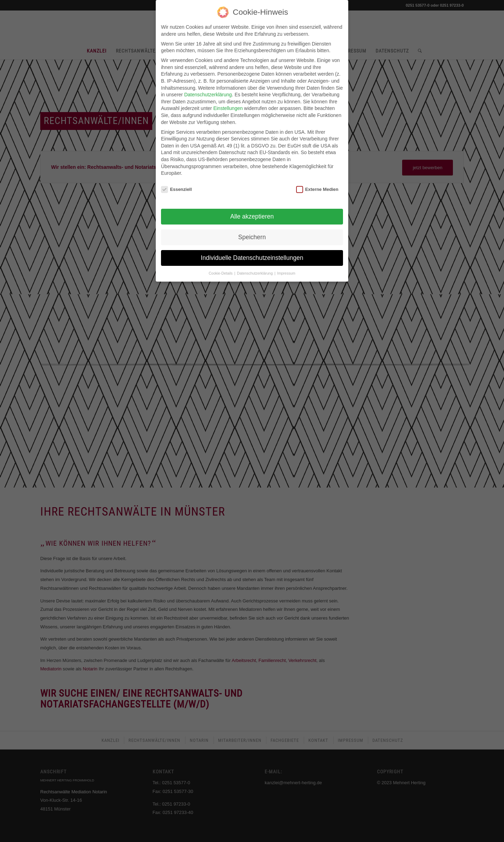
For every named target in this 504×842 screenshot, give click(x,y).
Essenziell (176, 185)
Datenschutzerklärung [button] (255, 269)
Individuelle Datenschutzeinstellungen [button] (252, 254)
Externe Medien (317, 185)
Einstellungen (228, 105)
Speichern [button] (252, 233)
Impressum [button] (286, 269)
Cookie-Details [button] (221, 269)
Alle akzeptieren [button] (252, 213)
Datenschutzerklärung (208, 91)
